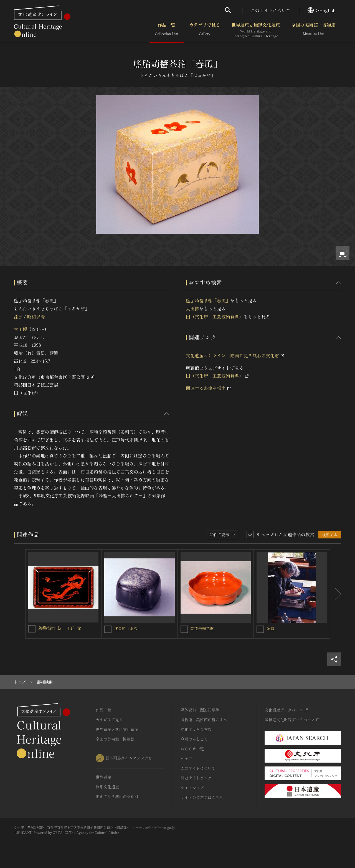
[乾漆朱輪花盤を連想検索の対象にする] (184, 629)
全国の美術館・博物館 (313, 30)
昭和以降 (36, 317)
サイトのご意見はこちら (202, 797)
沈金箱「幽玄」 (128, 628)
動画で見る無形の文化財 (117, 796)
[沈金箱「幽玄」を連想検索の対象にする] (108, 629)
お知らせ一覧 (192, 749)
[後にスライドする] (336, 594)
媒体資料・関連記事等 (200, 710)
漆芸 (18, 317)
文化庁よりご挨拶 (196, 729)
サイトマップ (192, 788)
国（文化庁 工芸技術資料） (215, 317)
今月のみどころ (194, 739)
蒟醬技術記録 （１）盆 (60, 628)
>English (322, 10)
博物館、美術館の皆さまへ (204, 720)
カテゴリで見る (205, 30)
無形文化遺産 (107, 787)
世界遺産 (103, 777)
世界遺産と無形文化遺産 (256, 30)
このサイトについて (271, 10)
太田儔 (21, 329)
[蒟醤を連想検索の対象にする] (260, 629)
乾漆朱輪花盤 (202, 628)
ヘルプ (186, 758)
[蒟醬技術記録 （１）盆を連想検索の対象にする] (32, 629)
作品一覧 (167, 30)
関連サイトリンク (196, 778)
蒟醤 (270, 628)
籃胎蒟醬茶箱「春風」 (208, 300)
